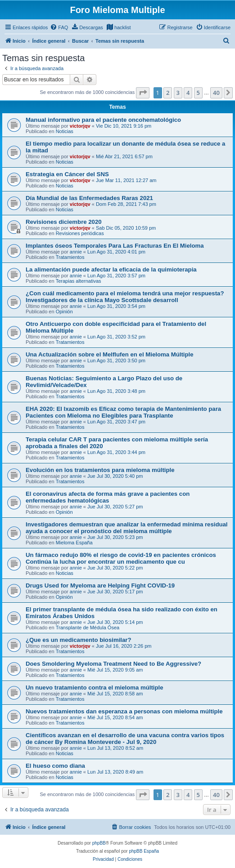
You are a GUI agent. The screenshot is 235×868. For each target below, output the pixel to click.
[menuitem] (59, 27)
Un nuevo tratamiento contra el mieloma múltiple (95, 688)
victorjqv (80, 126)
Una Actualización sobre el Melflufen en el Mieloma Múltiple (110, 354)
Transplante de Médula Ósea (88, 628)
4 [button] (188, 93)
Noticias (65, 131)
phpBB (99, 843)
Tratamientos (70, 257)
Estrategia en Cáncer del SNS (67, 174)
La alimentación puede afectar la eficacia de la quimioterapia (111, 269)
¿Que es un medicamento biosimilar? (79, 640)
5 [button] (198, 93)
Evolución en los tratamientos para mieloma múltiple (100, 470)
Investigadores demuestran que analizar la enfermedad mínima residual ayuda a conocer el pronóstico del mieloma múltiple (127, 528)
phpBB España (144, 851)
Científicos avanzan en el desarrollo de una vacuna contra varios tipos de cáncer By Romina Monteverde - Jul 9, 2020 (125, 739)
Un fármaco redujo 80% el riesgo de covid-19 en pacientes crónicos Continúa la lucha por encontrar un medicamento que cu (121, 558)
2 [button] (168, 93)
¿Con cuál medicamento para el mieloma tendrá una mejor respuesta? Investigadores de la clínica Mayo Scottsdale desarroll (125, 297)
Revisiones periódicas (80, 233)
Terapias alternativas (79, 281)
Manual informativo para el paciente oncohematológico (103, 120)
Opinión (64, 312)
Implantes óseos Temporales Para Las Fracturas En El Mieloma (115, 246)
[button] (143, 93)
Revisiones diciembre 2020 (64, 222)
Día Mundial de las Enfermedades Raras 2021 (89, 198)
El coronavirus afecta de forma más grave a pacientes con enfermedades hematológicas (108, 497)
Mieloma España (74, 543)
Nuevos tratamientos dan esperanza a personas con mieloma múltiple (124, 711)
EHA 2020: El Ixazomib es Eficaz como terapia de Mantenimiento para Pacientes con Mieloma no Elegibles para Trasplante (123, 412)
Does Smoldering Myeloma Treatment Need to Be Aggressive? (113, 664)
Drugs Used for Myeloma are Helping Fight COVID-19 (100, 585)
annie (76, 252)
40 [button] (216, 93)
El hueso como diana (55, 766)
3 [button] (178, 93)
